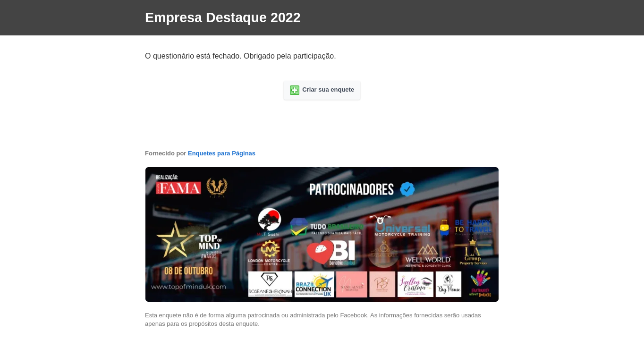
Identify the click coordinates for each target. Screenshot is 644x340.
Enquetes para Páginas (222, 153)
